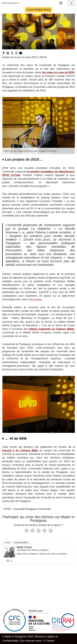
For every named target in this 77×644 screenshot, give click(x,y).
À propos (7, 543)
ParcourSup (35, 299)
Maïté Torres (24, 547)
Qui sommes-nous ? (32, 641)
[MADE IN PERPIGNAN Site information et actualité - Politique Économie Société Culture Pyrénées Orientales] (11, 3)
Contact (50, 641)
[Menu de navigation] (72, 3)
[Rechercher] (61, 3)
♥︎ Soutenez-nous (38, 10)
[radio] (26, 531)
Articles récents (21, 543)
